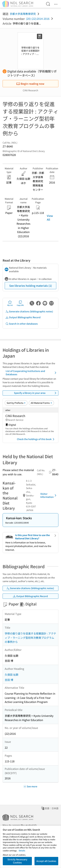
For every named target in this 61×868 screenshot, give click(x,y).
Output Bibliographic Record (23, 317)
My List (10, 303)
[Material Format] (41, 403)
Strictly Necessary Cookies (17, 861)
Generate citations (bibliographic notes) (29, 311)
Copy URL (20, 303)
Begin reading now (30, 84)
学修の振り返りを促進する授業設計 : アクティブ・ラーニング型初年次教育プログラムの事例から (30, 638)
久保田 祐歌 (12, 675)
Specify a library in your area (36, 393)
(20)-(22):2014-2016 (38, 19)
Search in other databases (22, 324)
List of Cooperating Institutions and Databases (32, 373)
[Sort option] (16, 403)
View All (50, 217)
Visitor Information (49, 495)
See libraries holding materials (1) (31, 286)
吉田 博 (9, 680)
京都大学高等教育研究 (23, 14)
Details (22, 850)
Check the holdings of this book (36, 439)
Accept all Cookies (46, 861)
